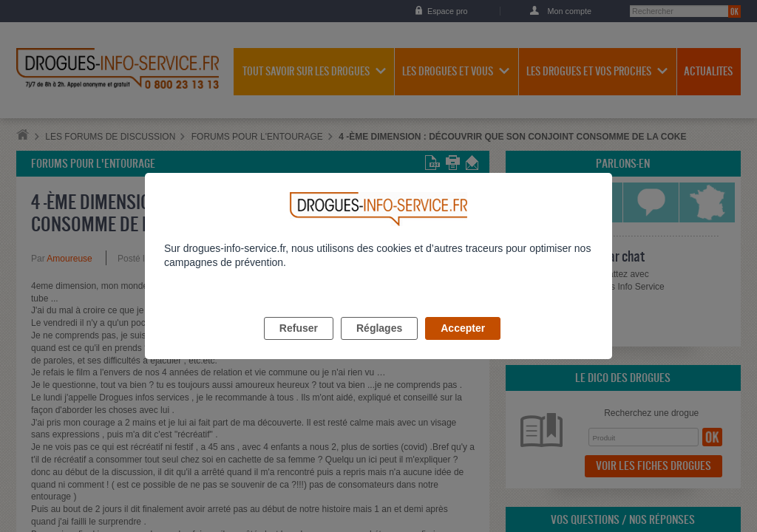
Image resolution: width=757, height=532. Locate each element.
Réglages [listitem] (379, 345)
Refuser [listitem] (299, 345)
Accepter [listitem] (463, 345)
